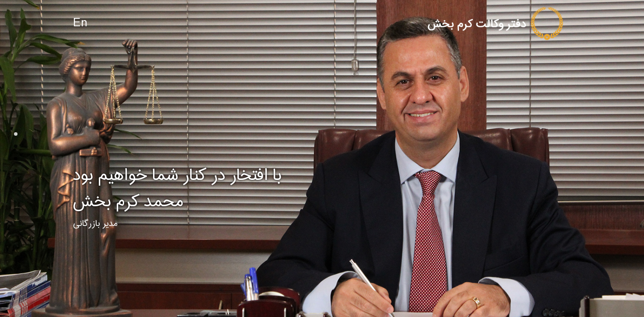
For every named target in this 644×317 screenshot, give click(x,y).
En (80, 23)
